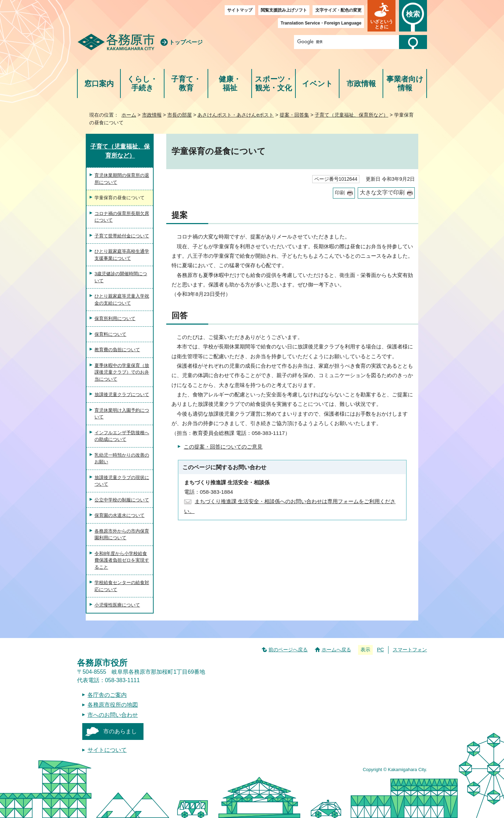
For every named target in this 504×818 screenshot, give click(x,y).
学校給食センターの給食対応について (122, 586)
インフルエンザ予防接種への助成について (122, 436)
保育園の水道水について (120, 515)
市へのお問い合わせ (113, 715)
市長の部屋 (180, 115)
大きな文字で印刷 (382, 192)
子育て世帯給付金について (122, 236)
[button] (381, 16)
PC (380, 650)
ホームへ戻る (336, 650)
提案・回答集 (294, 115)
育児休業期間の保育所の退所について (122, 179)
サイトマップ (240, 10)
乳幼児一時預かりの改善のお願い (122, 459)
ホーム (129, 115)
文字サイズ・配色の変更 (338, 10)
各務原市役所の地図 (113, 705)
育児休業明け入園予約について (122, 414)
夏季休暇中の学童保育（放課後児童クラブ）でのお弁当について (122, 372)
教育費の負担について (117, 350)
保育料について (110, 334)
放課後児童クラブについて (122, 394)
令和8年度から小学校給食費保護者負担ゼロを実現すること (122, 560)
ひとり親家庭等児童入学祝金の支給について (122, 300)
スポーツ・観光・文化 (274, 84)
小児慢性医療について (117, 605)
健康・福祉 (230, 84)
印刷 (340, 193)
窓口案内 (99, 84)
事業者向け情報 (405, 84)
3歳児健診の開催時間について (121, 277)
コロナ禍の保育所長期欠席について (122, 217)
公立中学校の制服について (122, 500)
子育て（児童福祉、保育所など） (351, 115)
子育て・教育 (186, 84)
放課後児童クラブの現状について (122, 481)
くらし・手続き (142, 84)
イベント (317, 84)
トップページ (186, 42)
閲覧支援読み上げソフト (284, 10)
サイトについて (107, 750)
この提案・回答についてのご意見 (223, 447)
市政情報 (361, 84)
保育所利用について (115, 318)
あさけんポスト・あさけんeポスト (236, 115)
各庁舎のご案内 (107, 695)
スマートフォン (410, 650)
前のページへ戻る (288, 650)
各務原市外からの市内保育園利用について (122, 535)
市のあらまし (120, 731)
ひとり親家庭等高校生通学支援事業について (122, 255)
